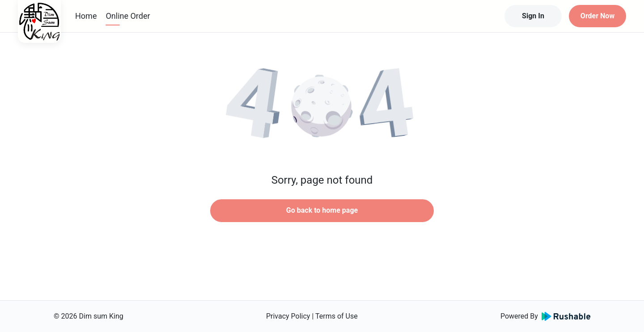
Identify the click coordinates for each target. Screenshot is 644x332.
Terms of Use (337, 316)
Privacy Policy (288, 316)
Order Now (597, 16)
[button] (322, 107)
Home (86, 16)
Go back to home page (322, 210)
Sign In (533, 16)
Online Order (128, 16)
